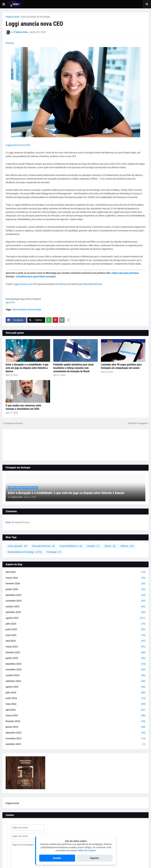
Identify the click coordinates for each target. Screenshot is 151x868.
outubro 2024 (75, 675)
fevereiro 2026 (75, 584)
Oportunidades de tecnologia (36, 17)
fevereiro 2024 (75, 721)
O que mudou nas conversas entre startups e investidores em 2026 (23, 407)
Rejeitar (95, 858)
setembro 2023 (75, 744)
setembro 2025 (75, 612)
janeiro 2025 (75, 658)
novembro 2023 (75, 739)
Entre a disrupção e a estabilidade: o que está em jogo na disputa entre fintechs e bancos (27, 368)
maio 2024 (75, 704)
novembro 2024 (75, 670)
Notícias (127, 546)
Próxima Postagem (137, 423)
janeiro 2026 (75, 589)
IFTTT (12, 303)
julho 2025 (75, 624)
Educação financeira (43, 546)
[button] (4, 4)
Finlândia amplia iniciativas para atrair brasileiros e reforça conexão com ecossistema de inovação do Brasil (73, 368)
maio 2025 (75, 635)
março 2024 (75, 716)
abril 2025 (75, 641)
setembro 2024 (75, 681)
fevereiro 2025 (75, 653)
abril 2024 (75, 710)
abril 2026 (75, 572)
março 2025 (75, 647)
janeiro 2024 (75, 727)
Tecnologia (54, 552)
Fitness (110, 546)
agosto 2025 (75, 618)
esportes (93, 546)
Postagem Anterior (13, 423)
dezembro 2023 (75, 733)
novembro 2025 (75, 601)
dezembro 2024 (75, 664)
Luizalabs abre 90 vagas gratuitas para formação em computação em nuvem (121, 366)
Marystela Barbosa (93, 284)
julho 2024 (75, 693)
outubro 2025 (75, 607)
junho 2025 (75, 630)
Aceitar (57, 858)
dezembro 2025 (75, 595)
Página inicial (12, 17)
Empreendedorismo (71, 546)
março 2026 (75, 578)
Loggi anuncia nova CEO (18, 145)
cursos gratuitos (17, 546)
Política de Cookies (86, 850)
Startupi (10, 43)
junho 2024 (75, 698)
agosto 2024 (75, 687)
